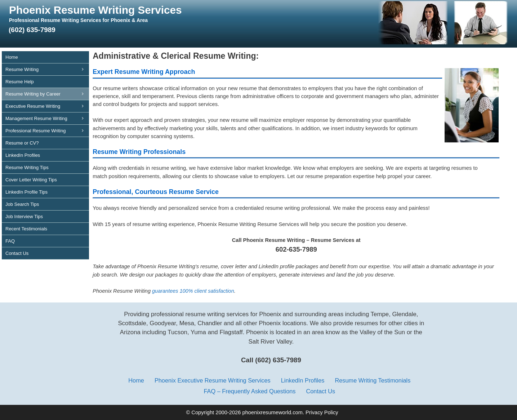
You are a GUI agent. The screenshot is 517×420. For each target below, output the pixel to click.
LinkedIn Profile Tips (26, 192)
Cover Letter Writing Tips (31, 180)
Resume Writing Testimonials (373, 380)
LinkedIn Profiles (23, 155)
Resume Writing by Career (47, 94)
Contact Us (17, 253)
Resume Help (20, 82)
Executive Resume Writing (47, 106)
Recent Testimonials (26, 229)
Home (12, 57)
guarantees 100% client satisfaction (193, 291)
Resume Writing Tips (27, 167)
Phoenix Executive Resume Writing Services (213, 380)
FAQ (10, 241)
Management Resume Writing (47, 118)
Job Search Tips (22, 204)
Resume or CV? (22, 143)
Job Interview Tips (24, 216)
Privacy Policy (322, 412)
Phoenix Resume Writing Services (95, 10)
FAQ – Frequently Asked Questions (249, 391)
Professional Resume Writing (47, 131)
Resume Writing (47, 69)
